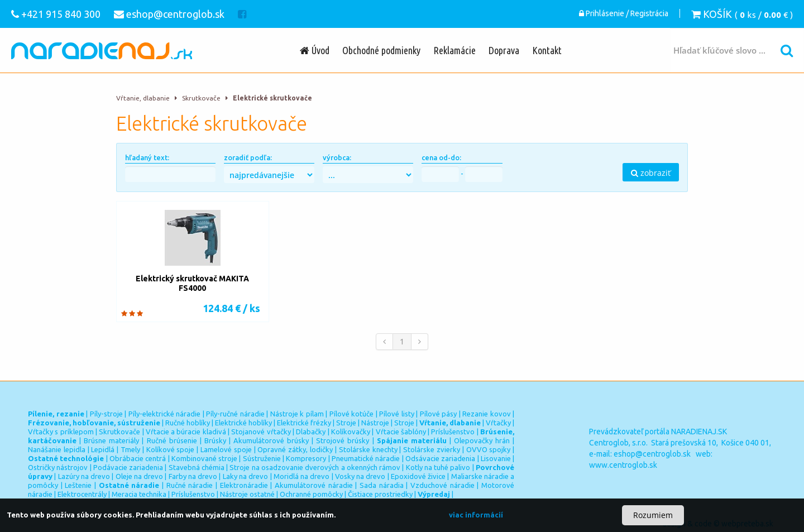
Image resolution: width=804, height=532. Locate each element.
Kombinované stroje (204, 458)
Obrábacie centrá (138, 458)
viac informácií (476, 515)
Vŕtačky (498, 423)
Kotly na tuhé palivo (438, 467)
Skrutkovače (201, 98)
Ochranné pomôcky (311, 494)
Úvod (315, 50)
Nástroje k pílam (297, 414)
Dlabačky (311, 432)
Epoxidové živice (418, 476)
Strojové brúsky (343, 440)
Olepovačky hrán (482, 440)
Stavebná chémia (197, 467)
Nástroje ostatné (247, 494)
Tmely (130, 449)
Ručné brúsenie (172, 440)
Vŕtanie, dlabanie (143, 98)
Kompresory (306, 458)
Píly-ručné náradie (235, 414)
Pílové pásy (439, 414)
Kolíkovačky (351, 432)
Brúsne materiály (111, 440)
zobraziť (651, 173)
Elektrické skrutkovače (272, 98)
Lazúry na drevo (84, 476)
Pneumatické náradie (366, 458)
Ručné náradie (190, 485)
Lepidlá (103, 449)
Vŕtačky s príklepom (61, 432)
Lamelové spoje (226, 449)
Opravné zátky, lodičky (295, 449)
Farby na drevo (193, 476)
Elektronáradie (244, 485)
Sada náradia (382, 485)
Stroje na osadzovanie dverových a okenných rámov (315, 467)
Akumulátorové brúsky (271, 440)
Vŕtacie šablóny (401, 432)
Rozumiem (653, 515)
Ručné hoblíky (188, 423)
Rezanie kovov (487, 414)
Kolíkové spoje (171, 449)
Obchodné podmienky (381, 50)
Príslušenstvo (453, 432)
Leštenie (78, 485)
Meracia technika (139, 494)
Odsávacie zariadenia (440, 458)
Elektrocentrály (82, 494)
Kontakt (547, 50)
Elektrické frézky (304, 423)
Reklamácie (454, 50)
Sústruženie (262, 458)
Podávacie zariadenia (128, 467)
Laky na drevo (246, 476)
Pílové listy (397, 414)
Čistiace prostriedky (380, 494)
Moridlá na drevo (302, 476)
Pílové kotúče (352, 414)
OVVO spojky (489, 449)
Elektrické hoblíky (243, 423)
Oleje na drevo (140, 476)
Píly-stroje (106, 414)
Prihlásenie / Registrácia (624, 14)
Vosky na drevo (360, 476)
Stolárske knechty (368, 449)
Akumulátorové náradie (314, 485)
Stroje (346, 423)
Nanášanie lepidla (57, 449)
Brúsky (215, 440)
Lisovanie (496, 458)
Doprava (504, 50)
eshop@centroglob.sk (652, 454)
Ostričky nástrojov (58, 467)
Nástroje (375, 423)
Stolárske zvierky (432, 449)
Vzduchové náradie (442, 485)
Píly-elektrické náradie (165, 414)
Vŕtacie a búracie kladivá (186, 432)
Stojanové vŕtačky (261, 432)
